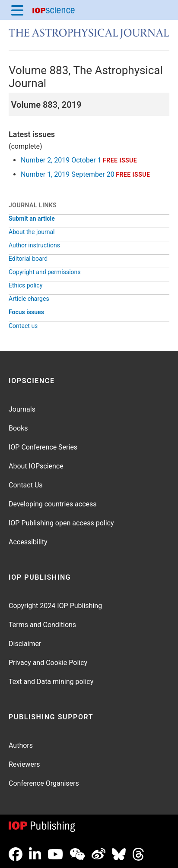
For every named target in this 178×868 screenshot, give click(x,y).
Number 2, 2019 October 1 (61, 160)
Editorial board (28, 259)
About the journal (32, 232)
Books (18, 428)
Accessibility (28, 542)
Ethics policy (25, 285)
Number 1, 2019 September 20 (68, 174)
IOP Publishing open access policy (61, 523)
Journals (22, 409)
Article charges (29, 299)
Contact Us (26, 485)
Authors (21, 745)
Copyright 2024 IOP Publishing (55, 606)
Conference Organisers (44, 783)
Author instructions (34, 245)
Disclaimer (25, 644)
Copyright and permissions (45, 272)
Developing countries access (53, 504)
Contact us (23, 326)
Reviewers (24, 764)
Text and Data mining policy (51, 682)
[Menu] (17, 10)
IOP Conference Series (43, 447)
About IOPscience (36, 466)
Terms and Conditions (42, 625)
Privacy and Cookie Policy (48, 663)
